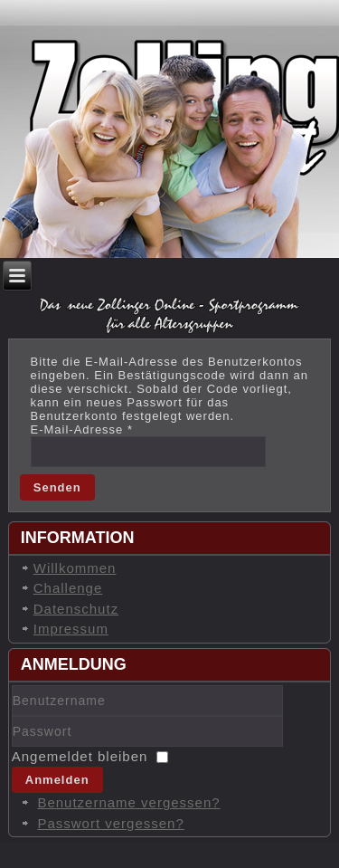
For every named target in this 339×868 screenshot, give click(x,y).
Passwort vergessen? (110, 823)
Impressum (71, 629)
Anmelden (57, 780)
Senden (57, 487)
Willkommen (75, 568)
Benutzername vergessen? (128, 802)
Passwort (12, 747)
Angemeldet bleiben (80, 756)
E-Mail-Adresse (82, 429)
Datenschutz (76, 609)
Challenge (68, 588)
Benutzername (12, 716)
